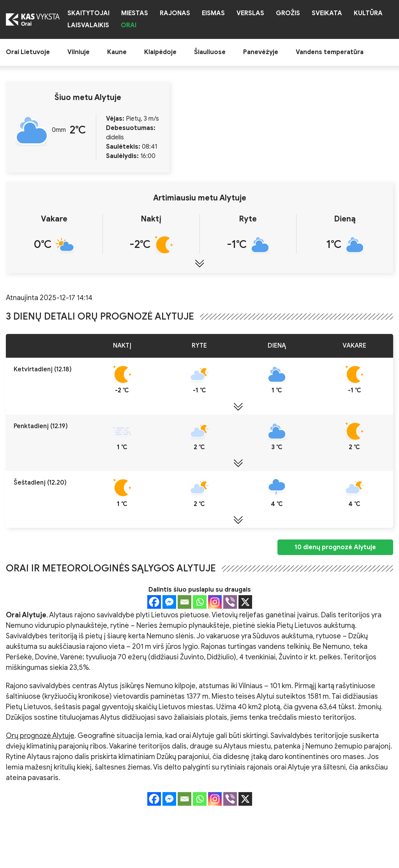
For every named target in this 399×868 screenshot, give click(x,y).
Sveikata (327, 13)
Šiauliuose (210, 52)
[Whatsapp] (200, 602)
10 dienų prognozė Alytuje (335, 547)
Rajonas (175, 13)
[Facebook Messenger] (169, 602)
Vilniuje (79, 52)
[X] (245, 602)
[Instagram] (215, 602)
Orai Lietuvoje (28, 52)
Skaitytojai (88, 13)
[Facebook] (154, 602)
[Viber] (230, 602)
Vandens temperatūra (330, 52)
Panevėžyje (261, 52)
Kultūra (368, 13)
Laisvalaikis (88, 25)
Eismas (213, 13)
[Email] (184, 602)
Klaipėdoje (160, 52)
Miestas (135, 13)
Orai (129, 25)
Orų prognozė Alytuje (40, 736)
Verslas (250, 13)
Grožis (288, 13)
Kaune (117, 52)
